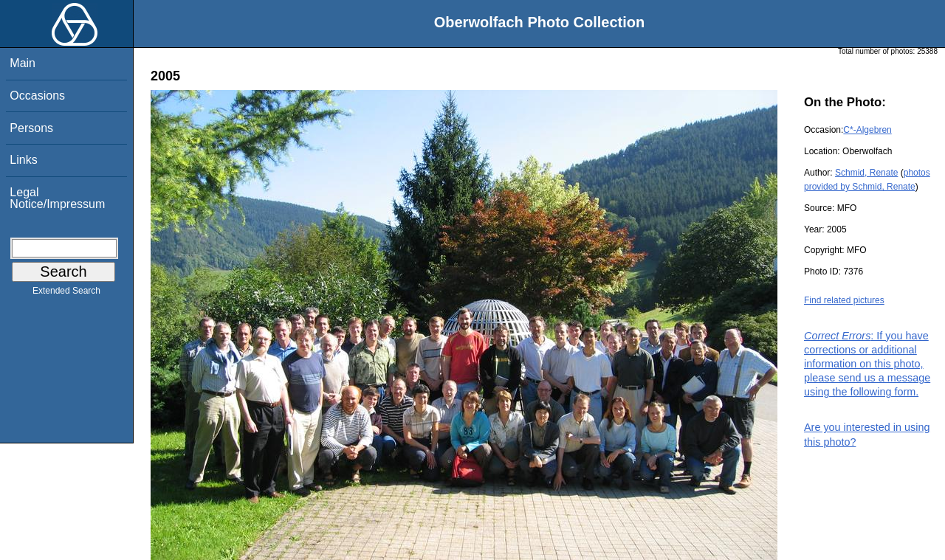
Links (23, 160)
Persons (31, 128)
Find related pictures (844, 300)
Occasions (37, 96)
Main (23, 63)
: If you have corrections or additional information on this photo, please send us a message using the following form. (867, 364)
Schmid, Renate (866, 173)
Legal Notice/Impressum (57, 198)
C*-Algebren (867, 130)
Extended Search (66, 294)
